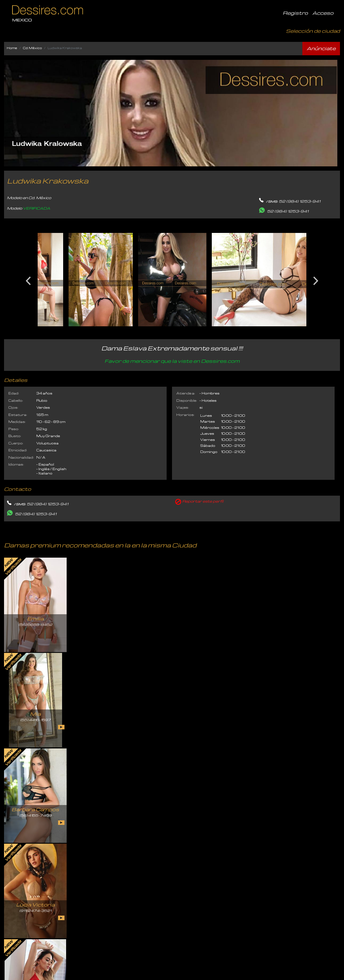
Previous (28, 279)
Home (12, 48)
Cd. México (32, 48)
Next (316, 279)
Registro (295, 13)
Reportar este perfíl (203, 501)
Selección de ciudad (313, 31)
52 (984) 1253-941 (300, 201)
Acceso (323, 13)
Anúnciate (321, 48)
